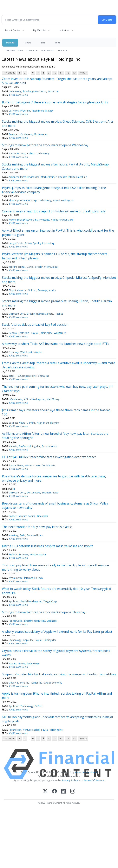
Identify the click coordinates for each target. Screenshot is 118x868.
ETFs (43, 43)
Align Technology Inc (48, 423)
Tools (58, 43)
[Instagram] (73, 791)
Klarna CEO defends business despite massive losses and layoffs (48, 546)
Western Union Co (35, 465)
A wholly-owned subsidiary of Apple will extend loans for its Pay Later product (57, 632)
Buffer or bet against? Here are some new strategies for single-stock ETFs (55, 102)
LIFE (13, 489)
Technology (15, 91)
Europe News (49, 446)
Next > (83, 73)
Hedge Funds (16, 243)
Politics (31, 154)
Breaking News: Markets (40, 314)
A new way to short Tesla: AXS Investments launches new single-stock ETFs (56, 344)
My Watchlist (39, 30)
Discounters (34, 493)
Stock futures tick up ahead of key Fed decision (35, 325)
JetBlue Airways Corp (62, 220)
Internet (29, 578)
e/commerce (16, 578)
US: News (14, 111)
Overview (10, 50)
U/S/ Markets (26, 134)
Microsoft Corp (17, 314)
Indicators (64, 30)
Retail (12, 376)
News (21, 50)
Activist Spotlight (34, 243)
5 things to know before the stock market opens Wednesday (45, 145)
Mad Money (53, 399)
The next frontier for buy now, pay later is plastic (37, 527)
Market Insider (49, 177)
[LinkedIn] (64, 791)
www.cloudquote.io (86, 772)
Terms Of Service (94, 780)
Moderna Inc (41, 134)
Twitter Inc (36, 683)
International (47, 50)
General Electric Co (19, 333)
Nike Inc (38, 352)
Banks (30, 267)
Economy (14, 352)
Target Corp (50, 601)
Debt (23, 535)
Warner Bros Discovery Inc (23, 220)
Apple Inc (14, 601)
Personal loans (35, 535)
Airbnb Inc (53, 91)
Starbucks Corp (17, 154)
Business (23, 554)
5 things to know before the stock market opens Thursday (44, 612)
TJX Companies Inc (26, 376)
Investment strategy (43, 111)
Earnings (43, 290)
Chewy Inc (43, 376)
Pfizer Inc (25, 111)
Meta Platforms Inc (19, 683)
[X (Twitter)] (45, 791)
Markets (10, 43)
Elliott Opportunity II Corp (23, 200)
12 (68, 73)
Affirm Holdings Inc (35, 399)
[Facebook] (54, 791)
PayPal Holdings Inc (63, 200)
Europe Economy (53, 683)
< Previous (9, 73)
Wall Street (60, 333)
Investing (44, 220)
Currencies (32, 50)
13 (74, 73)
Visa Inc (13, 663)
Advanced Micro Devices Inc (24, 177)
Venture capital (17, 267)
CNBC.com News (18, 95)
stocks (52, 290)
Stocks (28, 43)
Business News (17, 423)
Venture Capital (27, 516)
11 (61, 73)
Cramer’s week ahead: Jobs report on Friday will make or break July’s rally (54, 211)
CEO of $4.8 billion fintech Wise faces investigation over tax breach (49, 457)
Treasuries (62, 50)
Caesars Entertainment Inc (72, 177)
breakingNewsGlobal (35, 91)
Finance (13, 134)
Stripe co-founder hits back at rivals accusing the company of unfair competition (59, 674)
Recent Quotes (12, 30)
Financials (42, 516)
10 (55, 73)
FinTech (13, 554)
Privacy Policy (70, 780)
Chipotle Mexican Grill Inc (22, 290)
